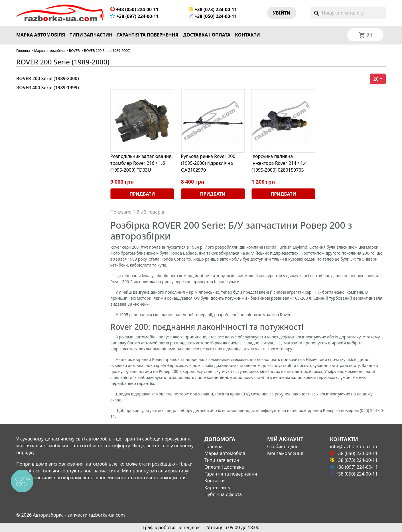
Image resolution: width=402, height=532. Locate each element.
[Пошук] (348, 13)
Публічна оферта (223, 494)
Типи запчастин (91, 35)
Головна (23, 51)
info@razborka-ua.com (354, 446)
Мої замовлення (285, 453)
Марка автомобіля (41, 35)
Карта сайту (217, 488)
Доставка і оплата (207, 35)
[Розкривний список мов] (373, 35)
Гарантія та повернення (148, 35)
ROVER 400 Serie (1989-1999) (48, 88)
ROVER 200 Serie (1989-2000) (48, 78)
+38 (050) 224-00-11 (134, 9)
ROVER (74, 51)
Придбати (142, 194)
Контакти (247, 35)
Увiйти (282, 13)
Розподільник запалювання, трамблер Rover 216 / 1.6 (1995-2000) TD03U (142, 163)
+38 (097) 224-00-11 (135, 16)
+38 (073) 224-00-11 (213, 9)
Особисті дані (282, 446)
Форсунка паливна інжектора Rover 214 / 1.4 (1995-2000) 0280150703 (279, 163)
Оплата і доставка (224, 467)
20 (376, 79)
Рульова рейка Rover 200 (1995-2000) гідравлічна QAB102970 (208, 163)
